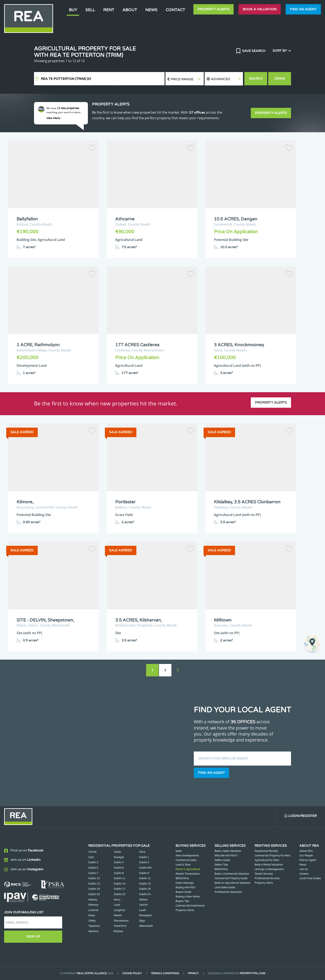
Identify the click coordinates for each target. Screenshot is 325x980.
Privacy (193, 973)
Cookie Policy (132, 973)
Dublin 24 (145, 894)
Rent (109, 10)
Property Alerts (213, 9)
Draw (280, 79)
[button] (224, 79)
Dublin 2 (93, 862)
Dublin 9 (144, 873)
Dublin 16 (94, 889)
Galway (93, 900)
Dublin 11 (120, 878)
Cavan (117, 852)
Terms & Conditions (165, 973)
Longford (119, 910)
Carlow (92, 852)
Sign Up (33, 937)
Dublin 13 (94, 884)
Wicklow (118, 931)
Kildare (143, 900)
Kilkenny (93, 905)
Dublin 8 (119, 873)
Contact (175, 10)
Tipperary (94, 926)
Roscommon (121, 921)
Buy (73, 10)
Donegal (119, 857)
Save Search (253, 51)
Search (256, 79)
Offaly (92, 921)
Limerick (93, 910)
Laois (117, 905)
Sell (90, 10)
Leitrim (143, 905)
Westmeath (146, 926)
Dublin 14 (120, 884)
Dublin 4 (144, 862)
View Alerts (54, 118)
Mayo (92, 915)
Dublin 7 (93, 873)
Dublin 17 (120, 889)
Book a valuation (260, 9)
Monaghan (146, 915)
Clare (142, 852)
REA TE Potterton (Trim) (66, 79)
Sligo (142, 921)
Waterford (120, 926)
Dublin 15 (145, 884)
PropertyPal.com (252, 973)
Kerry (117, 900)
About (130, 10)
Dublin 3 (119, 862)
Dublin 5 (93, 868)
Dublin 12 (145, 878)
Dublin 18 (145, 889)
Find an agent (303, 9)
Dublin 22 (120, 894)
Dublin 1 (144, 857)
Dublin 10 (94, 878)
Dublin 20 (94, 894)
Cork (91, 857)
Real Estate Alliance (92, 973)
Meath (118, 915)
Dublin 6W (145, 868)
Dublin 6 (119, 868)
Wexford (93, 931)
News (151, 10)
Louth (142, 910)
